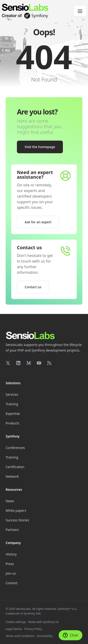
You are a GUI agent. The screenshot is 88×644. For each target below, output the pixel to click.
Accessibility (45, 636)
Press (10, 564)
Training (12, 404)
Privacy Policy (33, 629)
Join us (11, 573)
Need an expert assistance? (35, 175)
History (11, 554)
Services (12, 394)
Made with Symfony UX (43, 622)
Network (12, 476)
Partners (12, 530)
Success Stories (17, 520)
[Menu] (80, 11)
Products (12, 423)
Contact (12, 583)
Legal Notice (14, 629)
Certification (15, 467)
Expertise (13, 414)
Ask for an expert (38, 222)
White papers (16, 511)
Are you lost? (37, 112)
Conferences (15, 448)
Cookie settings (16, 622)
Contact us (29, 247)
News (10, 501)
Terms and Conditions (20, 636)
